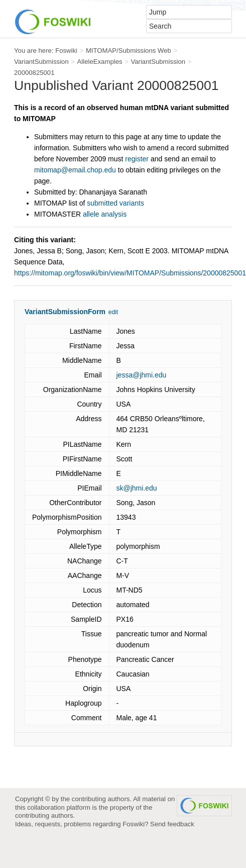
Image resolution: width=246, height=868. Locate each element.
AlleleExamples (100, 62)
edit (113, 312)
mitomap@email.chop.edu (75, 170)
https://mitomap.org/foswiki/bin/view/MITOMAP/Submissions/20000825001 (130, 273)
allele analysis (105, 214)
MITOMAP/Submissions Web (129, 51)
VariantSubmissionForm (65, 312)
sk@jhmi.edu (137, 488)
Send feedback (172, 824)
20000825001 (34, 73)
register (137, 159)
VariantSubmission (41, 62)
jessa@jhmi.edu (142, 375)
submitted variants (115, 203)
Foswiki (66, 51)
